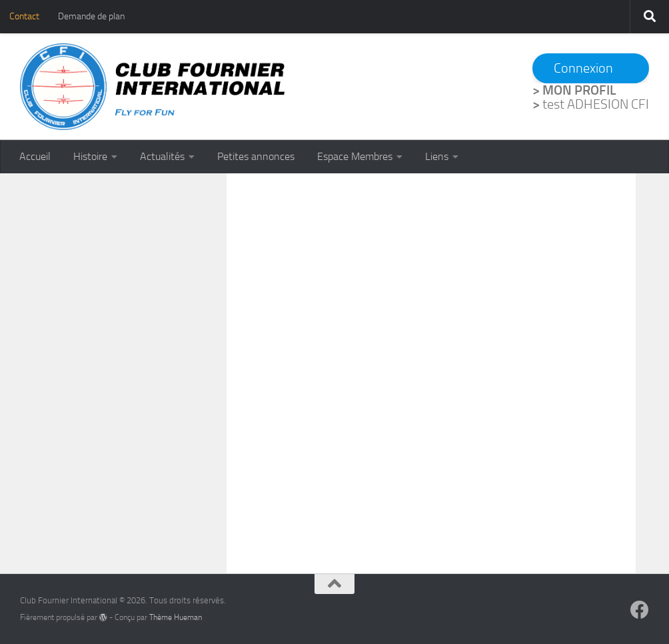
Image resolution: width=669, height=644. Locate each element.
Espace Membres (355, 156)
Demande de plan (91, 16)
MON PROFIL (579, 90)
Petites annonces (256, 156)
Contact (24, 16)
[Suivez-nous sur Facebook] (640, 610)
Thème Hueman (176, 617)
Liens (437, 156)
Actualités (162, 156)
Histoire (90, 156)
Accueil (35, 156)
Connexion (583, 68)
